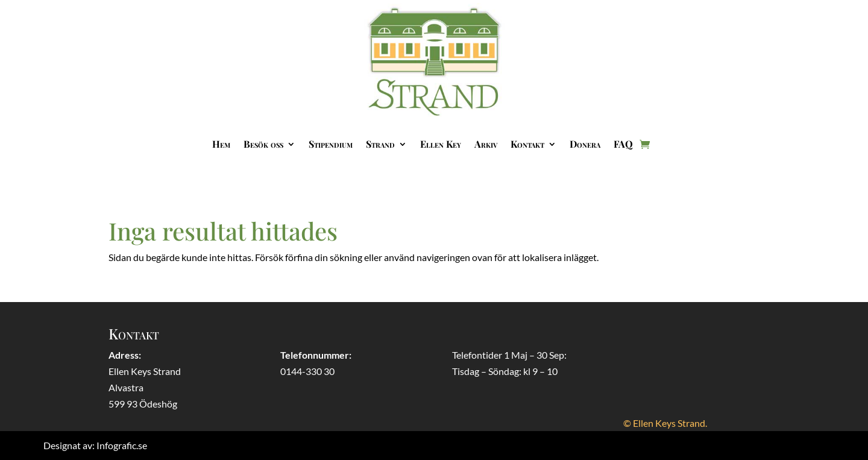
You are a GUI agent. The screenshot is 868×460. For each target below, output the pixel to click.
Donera (585, 144)
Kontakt (527, 144)
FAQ (623, 144)
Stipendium (331, 144)
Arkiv (486, 144)
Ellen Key (441, 144)
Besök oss (263, 144)
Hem (221, 144)
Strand (380, 144)
